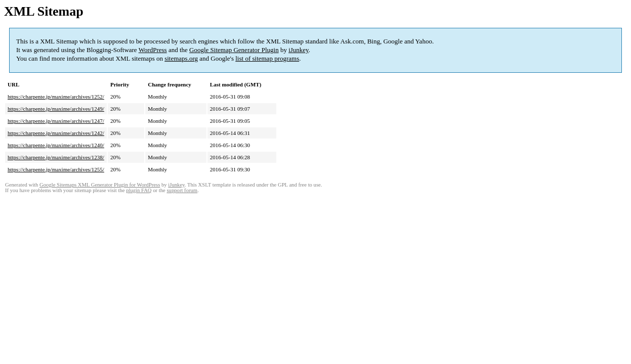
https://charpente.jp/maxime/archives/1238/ (56, 157)
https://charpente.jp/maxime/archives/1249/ (56, 109)
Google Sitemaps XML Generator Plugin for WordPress (100, 185)
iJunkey (299, 50)
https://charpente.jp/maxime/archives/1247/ (56, 121)
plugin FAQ (139, 190)
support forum (182, 190)
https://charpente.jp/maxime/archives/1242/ (56, 133)
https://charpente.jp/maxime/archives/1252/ (56, 97)
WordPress (153, 50)
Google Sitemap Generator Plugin (234, 50)
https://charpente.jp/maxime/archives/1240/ (56, 145)
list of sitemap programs (267, 58)
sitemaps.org (181, 58)
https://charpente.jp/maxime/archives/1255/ (56, 169)
